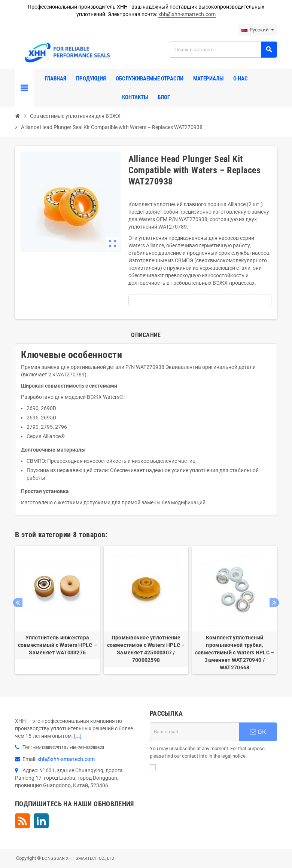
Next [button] (274, 603)
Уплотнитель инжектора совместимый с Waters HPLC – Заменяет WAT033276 (58, 645)
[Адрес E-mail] (194, 732)
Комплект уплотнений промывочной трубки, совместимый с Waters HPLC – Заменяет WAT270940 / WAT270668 (235, 652)
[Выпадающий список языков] (258, 30)
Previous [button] (18, 603)
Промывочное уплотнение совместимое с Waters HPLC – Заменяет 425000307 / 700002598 (146, 649)
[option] (57, 610)
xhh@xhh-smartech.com (187, 14)
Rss (22, 821)
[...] (78, 736)
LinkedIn (41, 821)
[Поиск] (223, 50)
